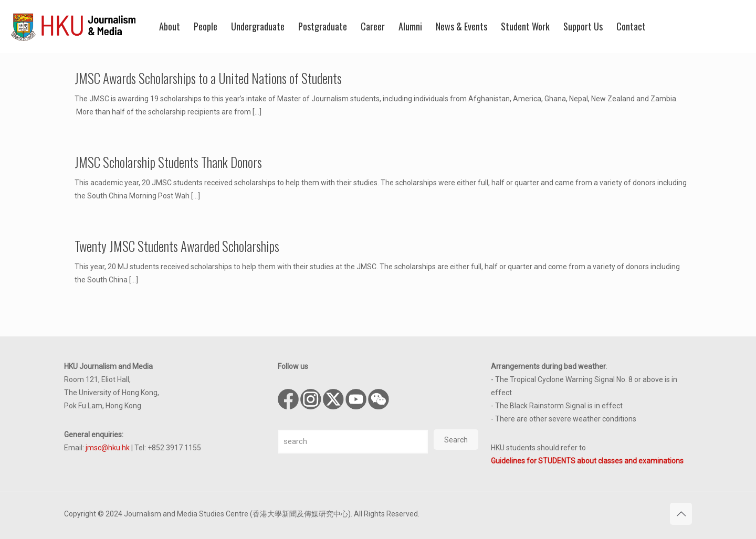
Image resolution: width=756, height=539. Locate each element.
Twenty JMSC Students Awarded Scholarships (177, 246)
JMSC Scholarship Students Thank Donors (168, 162)
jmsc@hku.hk (108, 448)
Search (456, 440)
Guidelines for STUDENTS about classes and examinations (587, 461)
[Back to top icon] (681, 514)
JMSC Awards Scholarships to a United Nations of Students (208, 78)
